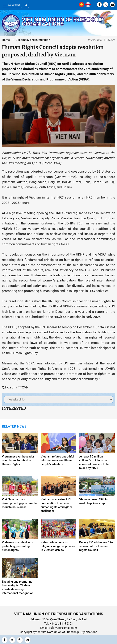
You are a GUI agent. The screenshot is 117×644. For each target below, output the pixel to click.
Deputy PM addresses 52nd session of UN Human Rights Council (97, 546)
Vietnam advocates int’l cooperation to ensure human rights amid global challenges (57, 505)
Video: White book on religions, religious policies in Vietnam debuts (58, 546)
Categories (12, 5)
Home (6, 40)
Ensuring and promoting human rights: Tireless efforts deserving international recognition (18, 587)
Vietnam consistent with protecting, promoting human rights (17, 546)
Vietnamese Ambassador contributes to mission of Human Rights (18, 460)
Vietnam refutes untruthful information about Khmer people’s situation (57, 460)
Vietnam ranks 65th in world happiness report (94, 501)
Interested (14, 408)
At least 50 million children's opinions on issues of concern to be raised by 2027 (94, 462)
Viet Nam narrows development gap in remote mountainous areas (19, 503)
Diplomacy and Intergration (33, 40)
